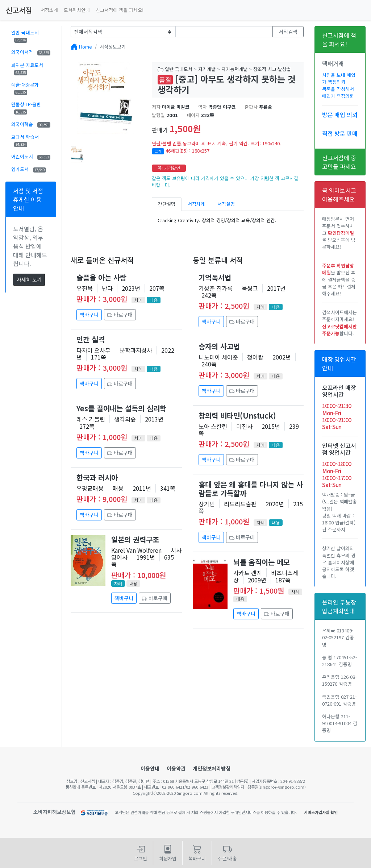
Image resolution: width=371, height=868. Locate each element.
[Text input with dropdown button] (224, 32)
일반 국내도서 (25, 36)
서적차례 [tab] (196, 204)
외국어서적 (31, 52)
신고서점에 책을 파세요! (120, 10)
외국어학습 (31, 124)
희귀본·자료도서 (27, 68)
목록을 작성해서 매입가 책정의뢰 (338, 92)
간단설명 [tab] (167, 204)
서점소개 (49, 10)
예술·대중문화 (25, 88)
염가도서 (29, 169)
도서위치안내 (77, 10)
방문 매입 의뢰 (340, 115)
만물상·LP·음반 (26, 108)
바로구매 (120, 315)
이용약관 (176, 768)
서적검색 (288, 32)
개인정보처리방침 (212, 768)
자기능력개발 (234, 69)
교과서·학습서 (25, 140)
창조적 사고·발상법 (272, 69)
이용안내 (150, 768)
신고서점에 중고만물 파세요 (339, 162)
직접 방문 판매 (340, 133)
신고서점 (19, 10)
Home (86, 47)
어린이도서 (31, 156)
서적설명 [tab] (226, 204)
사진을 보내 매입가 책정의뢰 (339, 78)
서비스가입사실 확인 (321, 812)
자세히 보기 (29, 279)
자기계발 (207, 69)
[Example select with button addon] (123, 32)
